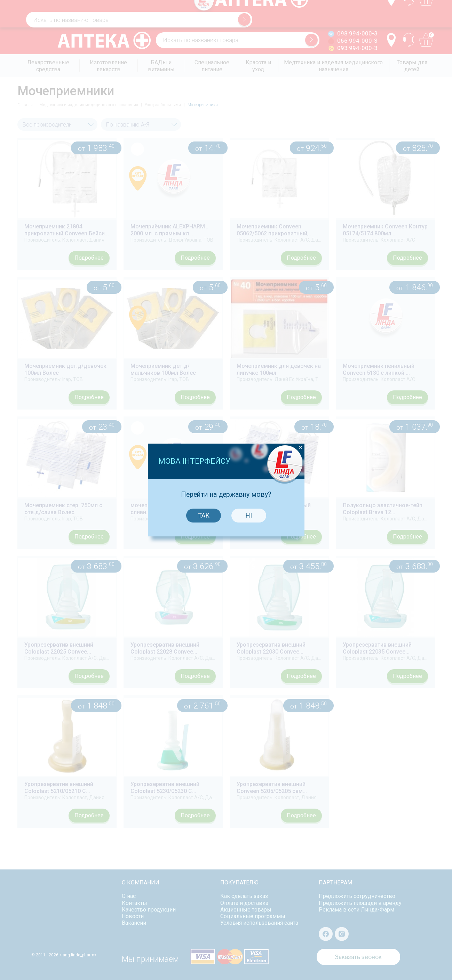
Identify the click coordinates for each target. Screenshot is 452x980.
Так (202, 475)
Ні (247, 475)
